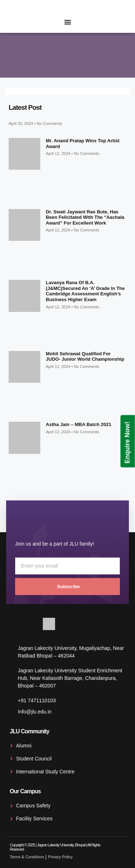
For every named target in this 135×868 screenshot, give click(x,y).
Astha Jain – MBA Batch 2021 (78, 424)
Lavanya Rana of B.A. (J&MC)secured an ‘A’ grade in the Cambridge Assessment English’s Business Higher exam (85, 291)
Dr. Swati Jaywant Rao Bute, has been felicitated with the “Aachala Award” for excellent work (85, 217)
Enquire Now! (127, 442)
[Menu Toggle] (68, 22)
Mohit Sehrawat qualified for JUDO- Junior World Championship (85, 357)
